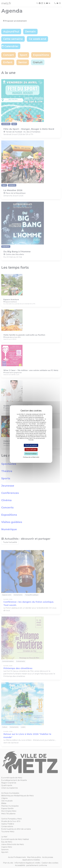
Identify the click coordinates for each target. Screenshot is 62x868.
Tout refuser (31, 450)
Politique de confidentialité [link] (31, 457)
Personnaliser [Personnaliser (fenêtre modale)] (31, 454)
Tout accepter (31, 445)
